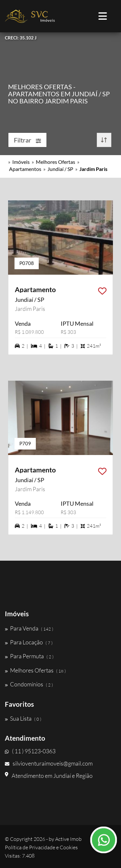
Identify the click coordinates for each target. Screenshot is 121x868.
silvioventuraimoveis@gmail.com (49, 763)
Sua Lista (23, 718)
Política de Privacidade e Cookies (41, 847)
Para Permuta (29, 656)
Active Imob (68, 839)
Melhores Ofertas (55, 162)
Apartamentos (25, 169)
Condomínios (29, 684)
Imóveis (21, 162)
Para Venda (29, 628)
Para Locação (29, 642)
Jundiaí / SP (60, 169)
